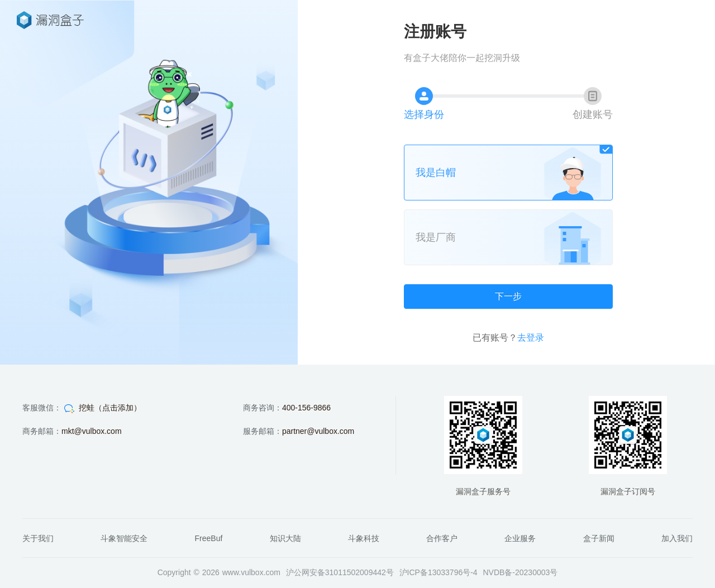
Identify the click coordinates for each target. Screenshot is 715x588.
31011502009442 (356, 572)
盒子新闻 (599, 538)
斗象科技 (364, 538)
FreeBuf (209, 538)
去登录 (531, 338)
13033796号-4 (453, 572)
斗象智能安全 (124, 538)
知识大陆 (285, 538)
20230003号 (536, 572)
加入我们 (677, 538)
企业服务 (520, 538)
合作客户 (442, 538)
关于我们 (38, 538)
